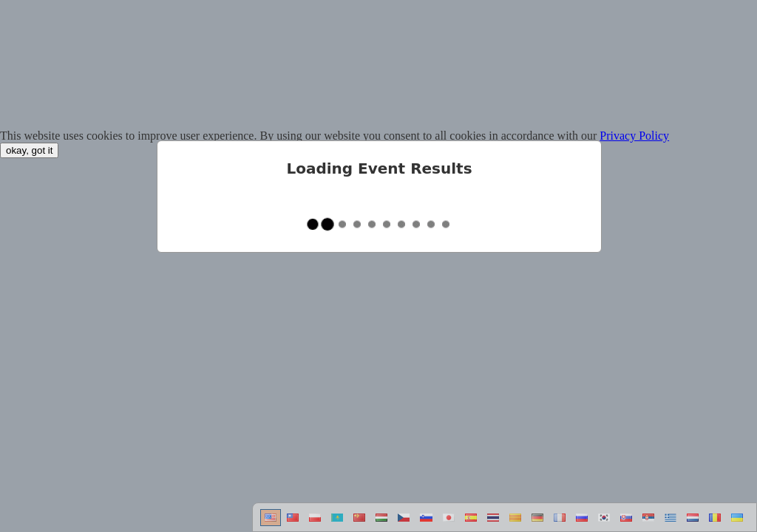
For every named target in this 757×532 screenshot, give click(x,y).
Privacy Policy (634, 136)
